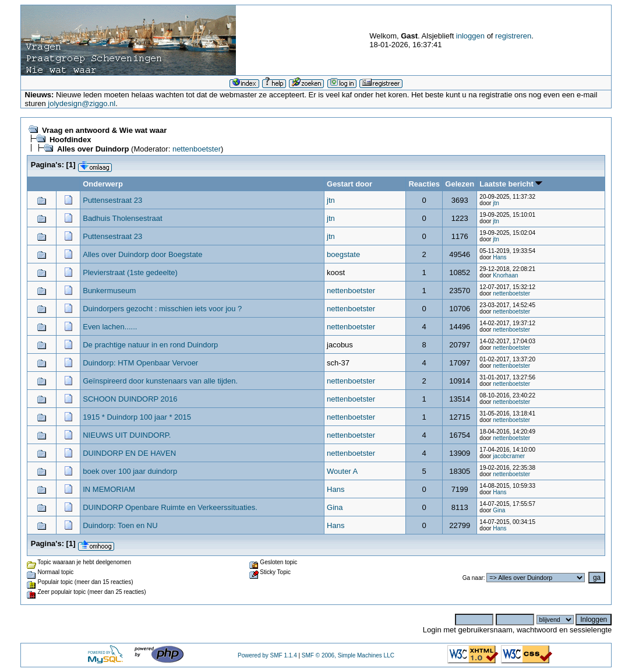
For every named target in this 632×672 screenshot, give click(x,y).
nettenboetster (197, 149)
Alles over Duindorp (93, 149)
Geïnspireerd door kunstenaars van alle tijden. (160, 381)
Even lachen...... (110, 327)
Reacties (424, 184)
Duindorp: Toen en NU (120, 525)
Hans (499, 257)
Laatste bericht (511, 184)
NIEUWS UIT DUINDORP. (127, 435)
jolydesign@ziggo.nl (82, 103)
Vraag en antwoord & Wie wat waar (104, 130)
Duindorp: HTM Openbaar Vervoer (140, 363)
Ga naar (473, 578)
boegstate (343, 254)
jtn (331, 200)
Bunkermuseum (109, 291)
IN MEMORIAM (109, 489)
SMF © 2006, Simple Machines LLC (348, 655)
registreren (513, 36)
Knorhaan (505, 275)
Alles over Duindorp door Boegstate (142, 254)
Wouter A (342, 471)
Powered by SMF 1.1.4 (267, 655)
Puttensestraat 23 (112, 200)
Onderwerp (103, 184)
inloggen (470, 36)
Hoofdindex (70, 140)
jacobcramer (509, 456)
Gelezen (460, 184)
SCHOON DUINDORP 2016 (130, 399)
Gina (335, 507)
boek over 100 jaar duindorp (130, 471)
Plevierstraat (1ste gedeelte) (130, 272)
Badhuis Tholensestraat (122, 218)
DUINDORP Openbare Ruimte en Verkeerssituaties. (170, 507)
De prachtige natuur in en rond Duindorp (150, 345)
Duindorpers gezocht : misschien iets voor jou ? (162, 309)
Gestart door (349, 184)
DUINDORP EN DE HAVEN (129, 453)
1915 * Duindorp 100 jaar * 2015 (137, 417)
